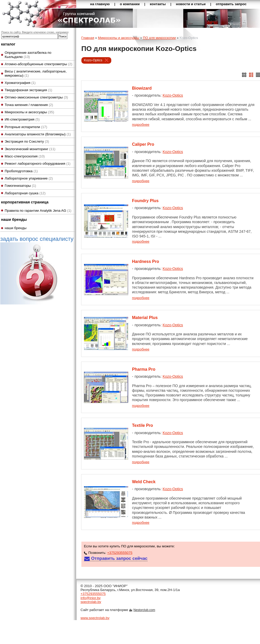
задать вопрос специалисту (37, 270)
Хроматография (20, 83)
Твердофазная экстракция (28, 90)
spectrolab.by (91, 602)
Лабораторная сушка (25, 193)
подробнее (141, 125)
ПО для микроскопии (159, 38)
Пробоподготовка (21, 171)
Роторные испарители (26, 127)
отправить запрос (231, 4)
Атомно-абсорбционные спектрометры (38, 64)
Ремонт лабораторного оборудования (38, 164)
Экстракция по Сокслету (27, 141)
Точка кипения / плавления (29, 105)
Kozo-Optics (93, 60)
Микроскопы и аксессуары (29, 112)
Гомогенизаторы (20, 186)
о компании (130, 4)
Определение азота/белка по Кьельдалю (28, 55)
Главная (88, 38)
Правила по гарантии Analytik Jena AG (38, 211)
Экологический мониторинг (30, 149)
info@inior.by (91, 598)
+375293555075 (120, 553)
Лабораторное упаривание (29, 178)
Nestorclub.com (144, 610)
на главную (100, 4)
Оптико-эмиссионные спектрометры (36, 97)
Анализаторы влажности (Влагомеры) (38, 134)
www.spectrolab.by (95, 618)
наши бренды (16, 228)
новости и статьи (191, 4)
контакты (158, 4)
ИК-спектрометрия (22, 119)
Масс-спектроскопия (25, 156)
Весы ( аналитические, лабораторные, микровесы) (36, 73)
